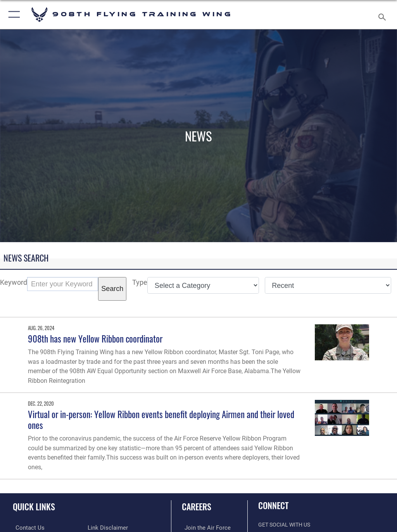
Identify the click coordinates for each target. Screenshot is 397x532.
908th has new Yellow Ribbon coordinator (95, 338)
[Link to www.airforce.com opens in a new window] (203, 528)
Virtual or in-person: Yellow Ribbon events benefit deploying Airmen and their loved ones (161, 419)
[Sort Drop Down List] (328, 285)
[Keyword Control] (63, 284)
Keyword (14, 282)
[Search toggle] (384, 15)
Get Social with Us (284, 525)
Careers (197, 506)
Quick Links (34, 506)
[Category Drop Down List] (203, 285)
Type (140, 282)
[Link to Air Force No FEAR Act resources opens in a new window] (103, 528)
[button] (13, 15)
